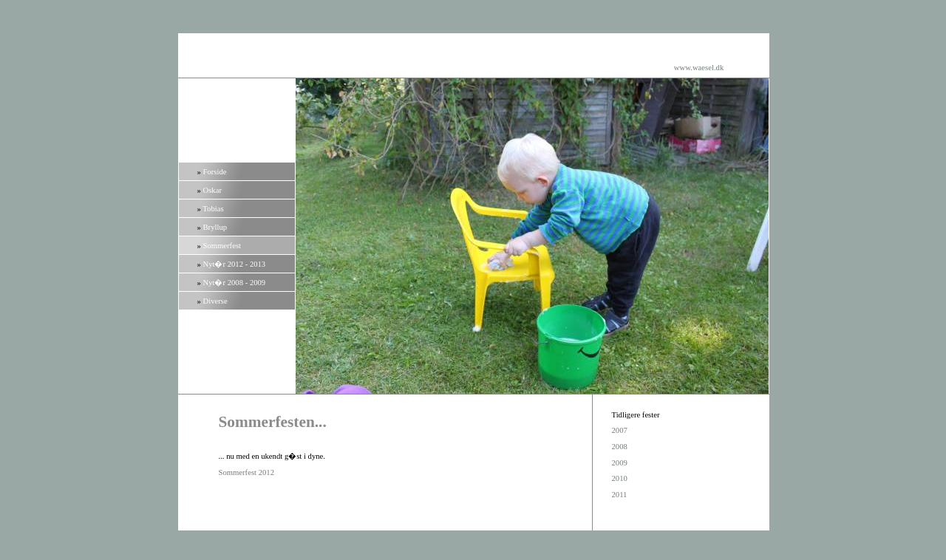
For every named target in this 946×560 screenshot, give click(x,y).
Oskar (212, 190)
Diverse (215, 301)
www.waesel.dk (699, 68)
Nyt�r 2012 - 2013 (235, 264)
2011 (620, 495)
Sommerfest (222, 246)
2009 (620, 463)
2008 (620, 447)
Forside (215, 172)
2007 (620, 430)
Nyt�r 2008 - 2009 (235, 283)
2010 (620, 478)
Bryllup (215, 227)
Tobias (213, 209)
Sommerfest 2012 (246, 472)
